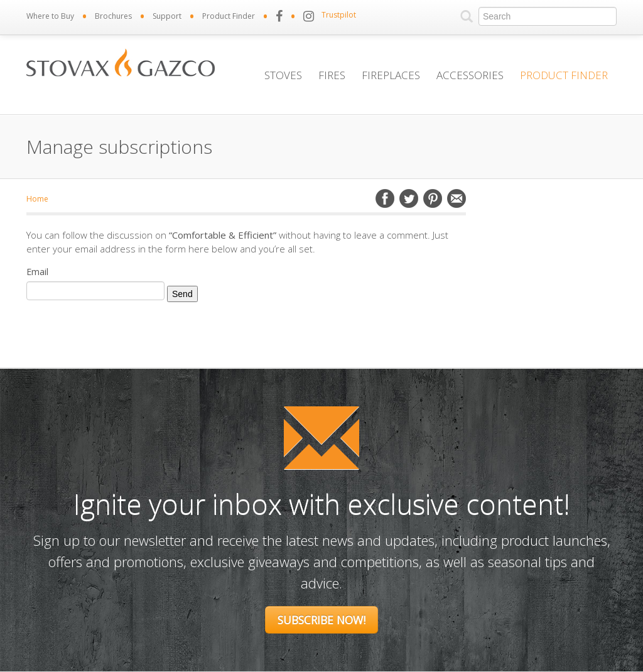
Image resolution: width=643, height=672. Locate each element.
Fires (332, 75)
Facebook (385, 198)
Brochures (113, 16)
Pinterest (433, 198)
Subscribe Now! (321, 620)
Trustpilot (339, 15)
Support (167, 16)
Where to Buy (50, 16)
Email (457, 198)
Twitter (409, 198)
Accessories (470, 75)
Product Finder (229, 16)
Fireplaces (391, 75)
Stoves (283, 75)
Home (37, 199)
